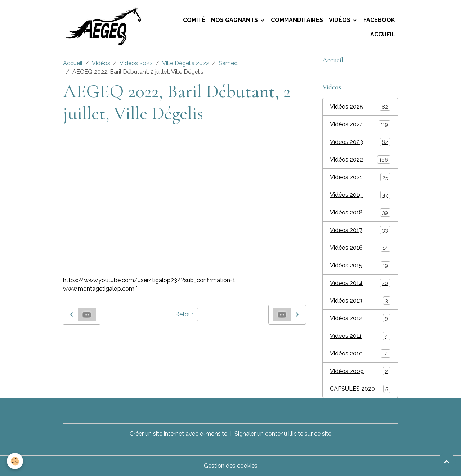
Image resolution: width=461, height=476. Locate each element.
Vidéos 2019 (360, 195)
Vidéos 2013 (360, 301)
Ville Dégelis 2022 (186, 63)
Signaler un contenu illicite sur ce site (283, 434)
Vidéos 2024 (360, 124)
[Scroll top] (447, 462)
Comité (194, 20)
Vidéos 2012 (360, 318)
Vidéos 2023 (360, 142)
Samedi (229, 63)
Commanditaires (297, 20)
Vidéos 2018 (360, 212)
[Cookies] (15, 461)
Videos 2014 (360, 283)
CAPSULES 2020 (360, 389)
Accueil (383, 34)
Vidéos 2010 (360, 353)
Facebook (379, 20)
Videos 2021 (360, 177)
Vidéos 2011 (360, 336)
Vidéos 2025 (360, 107)
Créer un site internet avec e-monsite (178, 434)
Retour (184, 314)
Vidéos (340, 20)
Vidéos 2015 (360, 265)
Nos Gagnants (235, 20)
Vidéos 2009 (360, 371)
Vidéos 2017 (360, 230)
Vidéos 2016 (360, 248)
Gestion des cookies (231, 466)
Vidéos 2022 (136, 63)
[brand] (106, 27)
